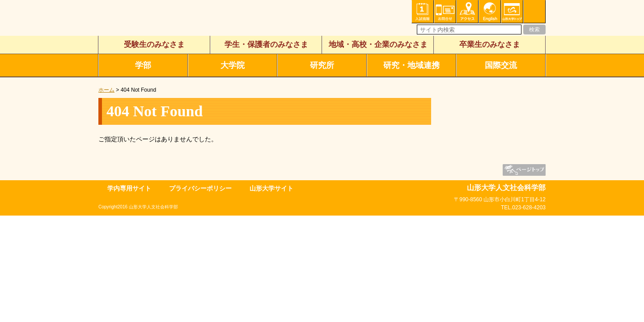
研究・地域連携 (411, 65)
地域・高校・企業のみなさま (378, 44)
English (490, 12)
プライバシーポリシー (200, 188)
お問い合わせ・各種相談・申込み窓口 (445, 12)
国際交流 (501, 65)
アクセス (467, 12)
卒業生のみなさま (490, 44)
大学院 (233, 65)
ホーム (106, 90)
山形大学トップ (512, 12)
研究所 (322, 65)
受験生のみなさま (154, 44)
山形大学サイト (271, 188)
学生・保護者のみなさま (266, 44)
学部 (143, 65)
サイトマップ (534, 12)
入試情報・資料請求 (423, 12)
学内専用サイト (129, 188)
